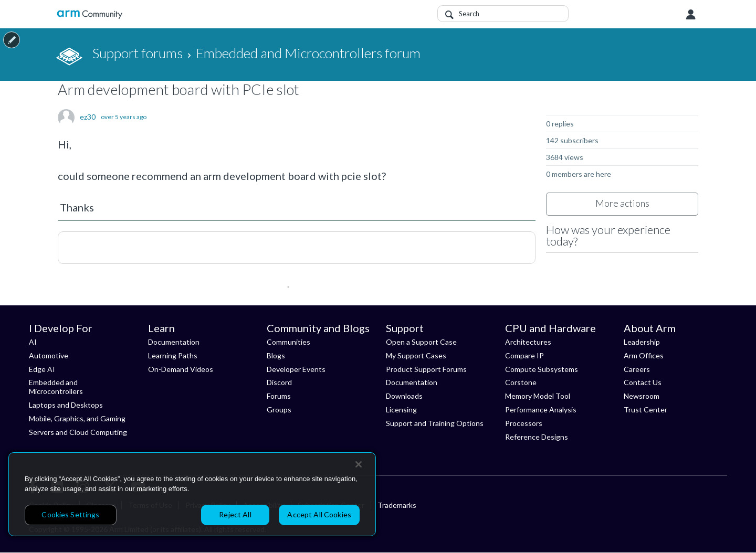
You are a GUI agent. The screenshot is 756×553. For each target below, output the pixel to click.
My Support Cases (416, 355)
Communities (288, 342)
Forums (279, 396)
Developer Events (296, 369)
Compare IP (524, 355)
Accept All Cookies (319, 514)
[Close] (359, 464)
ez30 (88, 117)
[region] (192, 494)
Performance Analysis (541, 410)
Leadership (642, 342)
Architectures (528, 342)
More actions (622, 203)
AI (33, 342)
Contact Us (643, 382)
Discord (279, 382)
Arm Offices (644, 355)
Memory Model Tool (538, 396)
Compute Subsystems (542, 369)
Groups (279, 410)
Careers (637, 369)
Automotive (49, 355)
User (691, 15)
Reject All (235, 514)
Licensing (401, 410)
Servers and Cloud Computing (78, 432)
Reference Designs (537, 437)
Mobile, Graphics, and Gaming (77, 418)
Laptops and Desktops (66, 405)
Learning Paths (173, 355)
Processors (524, 423)
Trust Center (645, 410)
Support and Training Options (435, 423)
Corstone (521, 382)
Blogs (276, 355)
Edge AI (42, 369)
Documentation (174, 342)
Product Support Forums (426, 369)
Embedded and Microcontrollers (56, 387)
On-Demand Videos (181, 369)
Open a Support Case (421, 342)
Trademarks (397, 505)
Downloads (404, 396)
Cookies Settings (70, 514)
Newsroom (642, 396)
